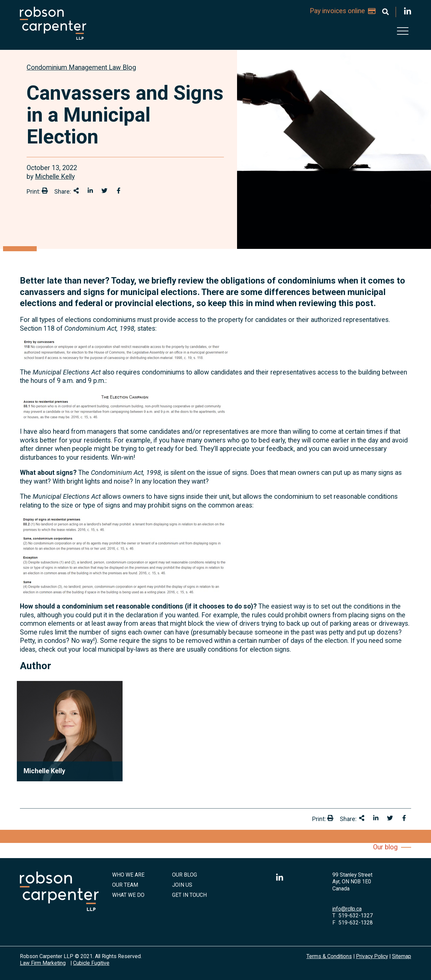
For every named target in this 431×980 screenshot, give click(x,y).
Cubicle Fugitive (91, 963)
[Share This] (76, 191)
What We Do (128, 895)
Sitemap (402, 956)
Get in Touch (189, 895)
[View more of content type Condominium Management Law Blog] (81, 68)
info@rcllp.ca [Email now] (347, 909)
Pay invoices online (342, 11)
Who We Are (128, 875)
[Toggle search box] (386, 12)
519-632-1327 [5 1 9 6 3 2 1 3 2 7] (356, 916)
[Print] (45, 191)
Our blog (385, 847)
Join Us (182, 885)
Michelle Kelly (55, 177)
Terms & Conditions (329, 956)
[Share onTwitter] (104, 191)
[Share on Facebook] (119, 191)
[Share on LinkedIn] (90, 191)
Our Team (125, 885)
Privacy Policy (372, 956)
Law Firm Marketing (43, 963)
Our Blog (185, 875)
